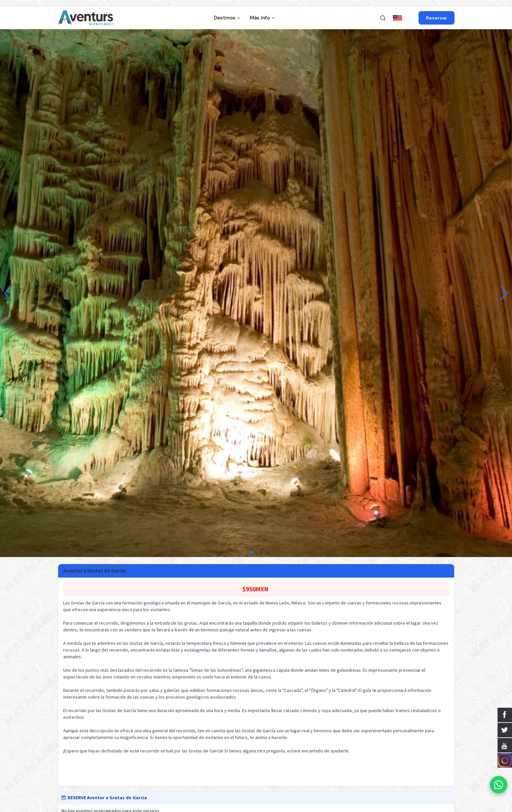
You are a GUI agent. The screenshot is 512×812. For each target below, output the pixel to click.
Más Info (262, 18)
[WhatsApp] (499, 785)
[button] (504, 293)
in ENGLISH (404, 18)
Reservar (437, 18)
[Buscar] (383, 18)
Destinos (227, 18)
